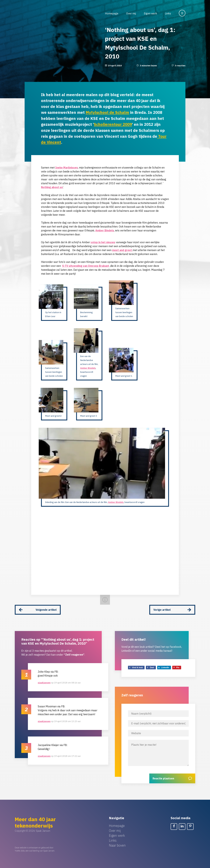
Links (168, 13)
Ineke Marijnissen (67, 167)
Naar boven (117, 845)
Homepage (112, 13)
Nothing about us (52, 187)
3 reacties (180, 66)
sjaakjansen (44, 682)
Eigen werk (150, 13)
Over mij (131, 13)
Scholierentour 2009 (113, 124)
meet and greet (122, 250)
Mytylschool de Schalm (108, 112)
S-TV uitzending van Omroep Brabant (86, 265)
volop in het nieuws (103, 242)
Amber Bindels (105, 230)
